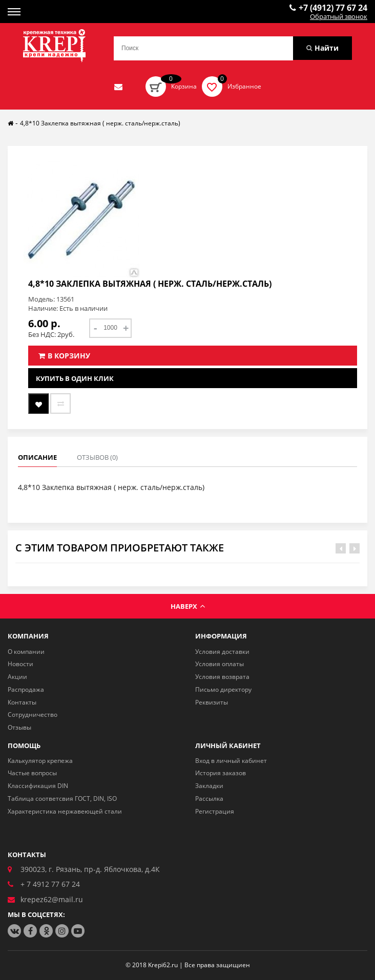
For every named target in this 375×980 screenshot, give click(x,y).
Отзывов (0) (97, 457)
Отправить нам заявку (118, 87)
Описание (37, 457)
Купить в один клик (75, 378)
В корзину (64, 356)
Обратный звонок (339, 17)
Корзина (184, 86)
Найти (322, 48)
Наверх (188, 606)
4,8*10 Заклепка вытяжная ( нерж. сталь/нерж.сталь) (100, 123)
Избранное (244, 86)
